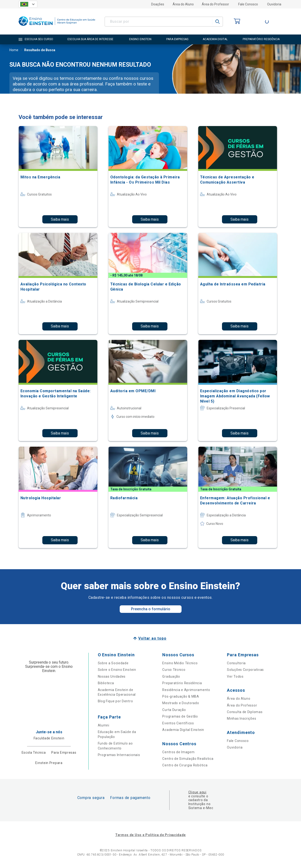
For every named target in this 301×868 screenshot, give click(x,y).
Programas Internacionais (119, 755)
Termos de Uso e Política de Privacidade (150, 835)
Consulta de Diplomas (245, 712)
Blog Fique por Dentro (115, 701)
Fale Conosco (248, 4)
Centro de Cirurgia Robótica (185, 765)
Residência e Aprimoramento (186, 690)
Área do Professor (215, 4)
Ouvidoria (274, 4)
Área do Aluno (183, 4)
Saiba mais (60, 219)
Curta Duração (174, 710)
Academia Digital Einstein (183, 730)
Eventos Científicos (178, 723)
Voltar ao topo (152, 638)
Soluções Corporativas (245, 670)
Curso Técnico (174, 670)
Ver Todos (235, 676)
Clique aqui (197, 792)
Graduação (171, 676)
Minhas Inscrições (242, 718)
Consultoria (236, 663)
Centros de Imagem (178, 752)
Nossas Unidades (112, 676)
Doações (158, 4)
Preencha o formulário (151, 609)
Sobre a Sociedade (113, 663)
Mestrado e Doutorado (181, 703)
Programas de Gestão (180, 716)
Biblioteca (106, 683)
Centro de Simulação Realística (188, 759)
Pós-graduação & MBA (181, 696)
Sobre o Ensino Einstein (117, 670)
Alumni (104, 725)
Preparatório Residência (182, 683)
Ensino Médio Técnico (180, 663)
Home (14, 50)
